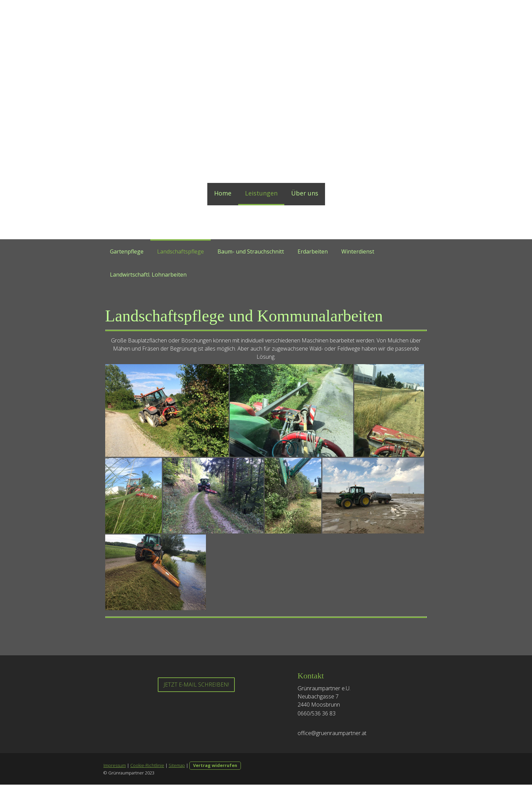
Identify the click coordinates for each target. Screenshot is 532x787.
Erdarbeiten (313, 251)
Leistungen (261, 193)
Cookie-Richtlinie (147, 768)
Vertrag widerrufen (215, 768)
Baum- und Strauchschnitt (251, 251)
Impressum (114, 768)
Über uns (305, 193)
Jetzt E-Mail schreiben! (196, 687)
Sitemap (176, 768)
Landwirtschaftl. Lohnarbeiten (148, 275)
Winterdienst (358, 251)
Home (223, 193)
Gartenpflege (127, 251)
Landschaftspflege (180, 251)
